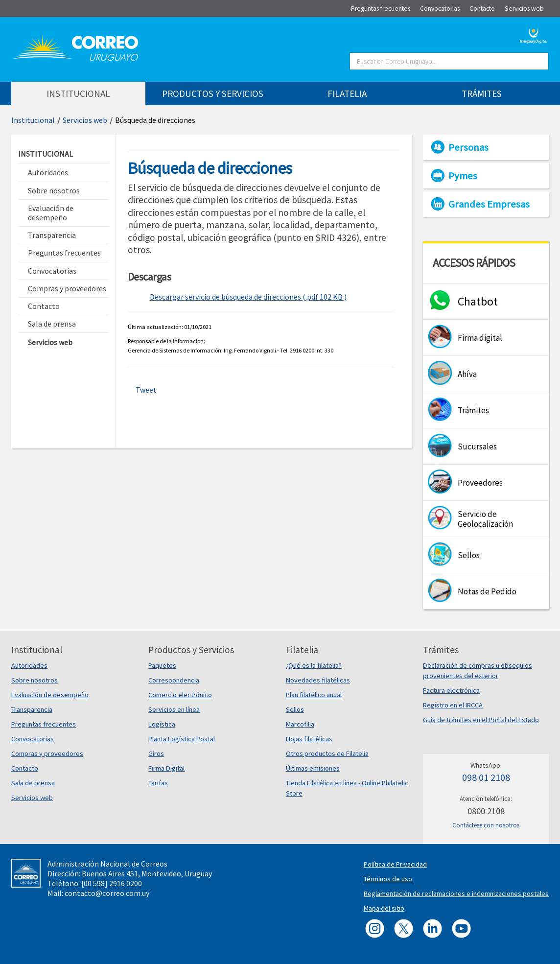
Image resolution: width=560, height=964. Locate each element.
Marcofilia (300, 724)
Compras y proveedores (47, 753)
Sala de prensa (33, 783)
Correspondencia (174, 680)
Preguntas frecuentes (44, 724)
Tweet (146, 390)
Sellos (295, 709)
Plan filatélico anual (314, 695)
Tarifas (158, 783)
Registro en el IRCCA (453, 705)
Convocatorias (33, 739)
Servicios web (85, 120)
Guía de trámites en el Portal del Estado (481, 720)
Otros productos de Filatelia (327, 753)
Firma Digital (166, 768)
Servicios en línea (174, 709)
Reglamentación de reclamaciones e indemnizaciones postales (456, 893)
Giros (156, 753)
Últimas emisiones (313, 768)
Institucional (33, 120)
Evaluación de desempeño (50, 695)
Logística (162, 724)
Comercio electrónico (180, 695)
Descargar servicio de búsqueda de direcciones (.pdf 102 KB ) (248, 297)
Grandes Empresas (489, 204)
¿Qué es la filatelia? (314, 665)
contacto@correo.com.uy (107, 893)
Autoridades (29, 665)
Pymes (463, 176)
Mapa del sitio (384, 908)
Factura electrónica (451, 690)
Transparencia (32, 709)
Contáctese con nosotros (486, 825)
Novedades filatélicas (318, 680)
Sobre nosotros (35, 680)
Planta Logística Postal (182, 739)
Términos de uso (388, 879)
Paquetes (162, 665)
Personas (468, 147)
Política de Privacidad (395, 864)
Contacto (25, 768)
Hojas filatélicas (309, 739)
